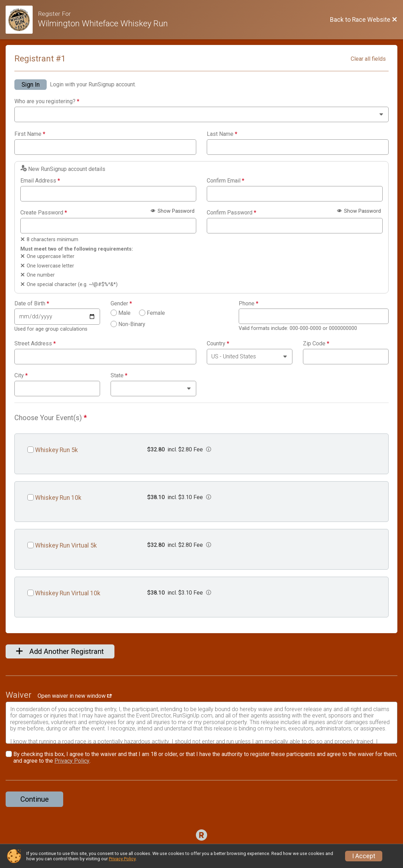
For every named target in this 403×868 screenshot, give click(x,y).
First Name (30, 134)
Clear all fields (368, 59)
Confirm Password (232, 213)
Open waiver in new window (75, 696)
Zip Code (316, 344)
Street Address (35, 344)
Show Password (173, 211)
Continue (35, 799)
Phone (249, 304)
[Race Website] (22, 20)
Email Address (40, 181)
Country (218, 344)
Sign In (31, 85)
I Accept (364, 856)
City (21, 376)
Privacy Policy (72, 761)
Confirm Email (226, 181)
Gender (121, 304)
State (119, 376)
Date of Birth (32, 304)
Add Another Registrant (60, 651)
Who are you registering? (47, 101)
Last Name (222, 134)
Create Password (44, 213)
